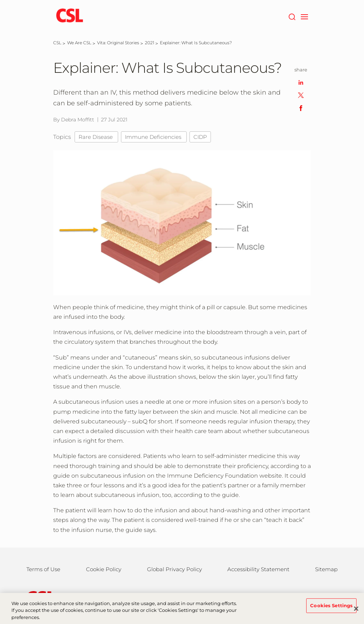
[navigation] (304, 16)
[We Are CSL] (79, 43)
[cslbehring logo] (70, 16)
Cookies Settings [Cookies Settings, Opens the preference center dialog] (331, 610)
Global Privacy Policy (175, 569)
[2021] (150, 43)
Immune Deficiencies (154, 137)
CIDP (200, 137)
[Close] (356, 613)
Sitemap (326, 569)
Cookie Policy (104, 569)
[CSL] (57, 43)
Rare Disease (96, 137)
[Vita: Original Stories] (118, 43)
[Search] (292, 16)
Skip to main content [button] (0, 0)
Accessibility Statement (258, 569)
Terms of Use (43, 569)
